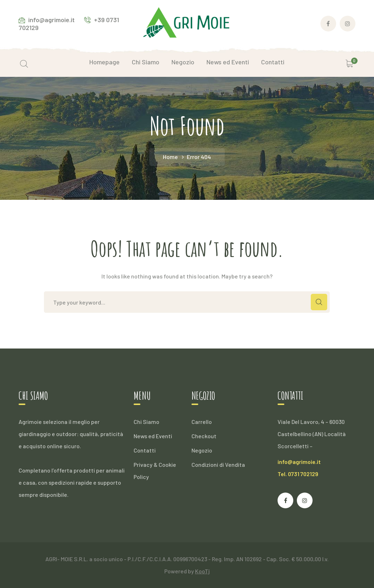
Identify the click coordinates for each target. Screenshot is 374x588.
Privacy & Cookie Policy (155, 471)
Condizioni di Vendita (218, 465)
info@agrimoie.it (299, 462)
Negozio (202, 450)
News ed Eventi (153, 436)
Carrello (202, 422)
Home (170, 157)
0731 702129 (303, 474)
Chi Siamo (146, 422)
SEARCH (319, 302)
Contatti (145, 450)
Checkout (204, 436)
